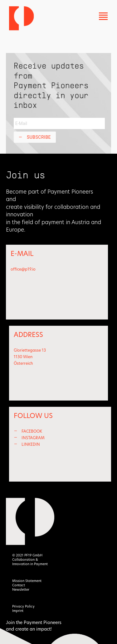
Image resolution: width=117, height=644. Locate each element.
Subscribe (35, 137)
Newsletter (21, 590)
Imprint (18, 611)
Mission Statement (27, 581)
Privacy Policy (23, 606)
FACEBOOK (32, 431)
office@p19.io (23, 269)
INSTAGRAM (33, 438)
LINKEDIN (31, 444)
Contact (19, 585)
